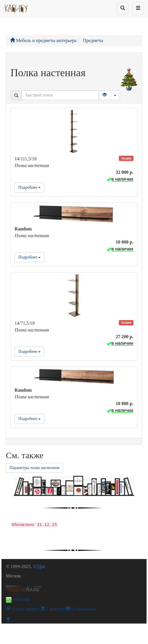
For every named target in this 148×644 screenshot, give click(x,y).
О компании (81, 609)
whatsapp (18, 599)
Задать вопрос (23, 609)
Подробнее (29, 187)
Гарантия (53, 609)
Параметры (35, 468)
